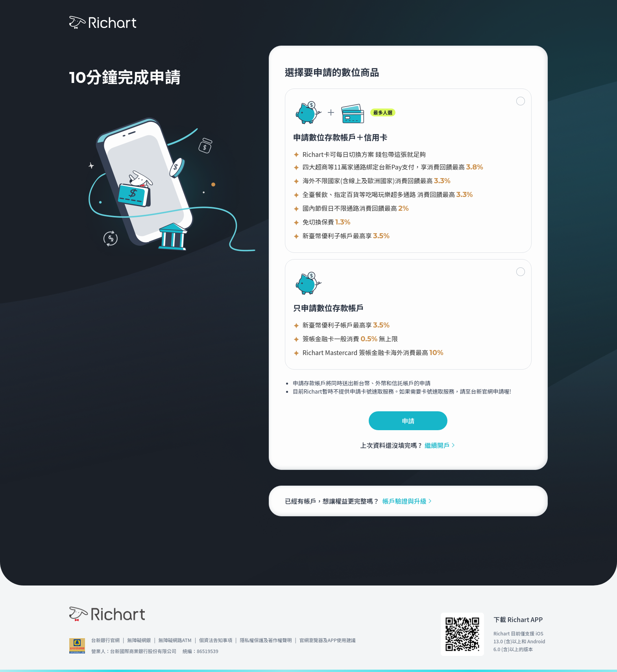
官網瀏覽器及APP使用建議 (328, 640)
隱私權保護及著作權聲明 (266, 640)
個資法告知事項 (216, 640)
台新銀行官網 (105, 640)
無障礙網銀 (139, 640)
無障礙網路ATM (175, 640)
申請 (408, 421)
